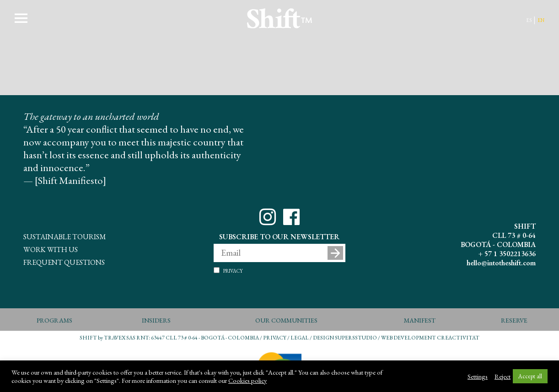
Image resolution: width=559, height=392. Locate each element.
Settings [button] (478, 376)
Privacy (233, 270)
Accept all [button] (530, 376)
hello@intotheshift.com (501, 263)
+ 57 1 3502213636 (507, 254)
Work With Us (51, 248)
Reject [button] (503, 376)
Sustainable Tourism (65, 236)
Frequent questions (64, 261)
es (529, 19)
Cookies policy (247, 381)
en (541, 19)
